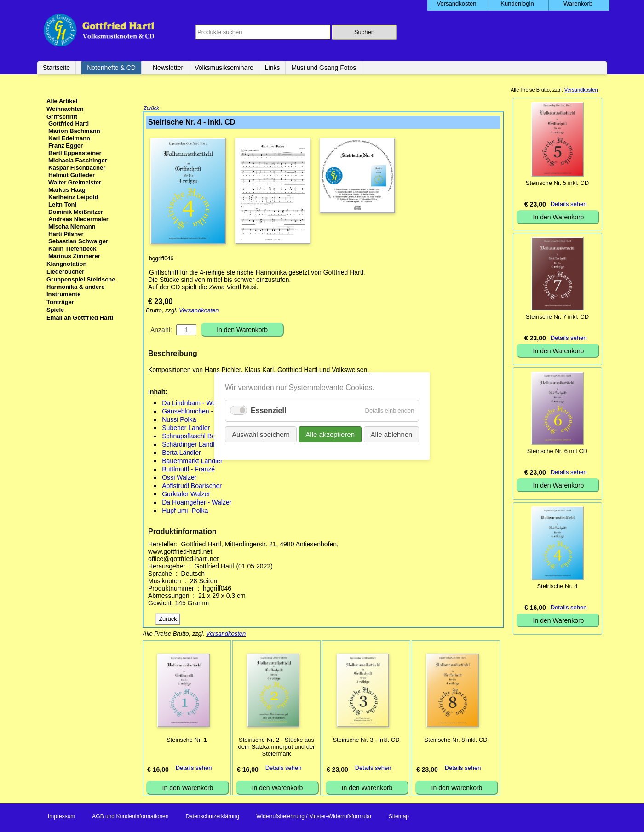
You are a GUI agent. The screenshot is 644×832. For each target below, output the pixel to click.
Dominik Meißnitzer (76, 212)
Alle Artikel (62, 101)
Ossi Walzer (179, 478)
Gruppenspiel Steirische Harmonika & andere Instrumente (81, 287)
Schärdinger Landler (191, 445)
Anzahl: (161, 331)
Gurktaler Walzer (186, 495)
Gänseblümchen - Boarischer (204, 412)
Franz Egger (66, 146)
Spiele (55, 310)
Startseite (56, 68)
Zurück (151, 109)
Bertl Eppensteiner (75, 153)
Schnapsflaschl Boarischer (200, 437)
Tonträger (60, 302)
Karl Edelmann (69, 138)
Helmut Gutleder (72, 175)
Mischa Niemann (72, 227)
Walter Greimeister (75, 182)
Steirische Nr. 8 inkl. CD (456, 741)
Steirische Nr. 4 (557, 586)
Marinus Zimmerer (74, 256)
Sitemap (399, 817)
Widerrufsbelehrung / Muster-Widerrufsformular (314, 817)
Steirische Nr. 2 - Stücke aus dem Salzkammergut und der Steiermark (277, 748)
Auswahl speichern (261, 434)
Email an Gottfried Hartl (80, 318)
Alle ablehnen (391, 434)
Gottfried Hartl (69, 123)
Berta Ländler (181, 453)
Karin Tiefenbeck (72, 249)
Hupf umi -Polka (185, 511)
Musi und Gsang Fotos (324, 68)
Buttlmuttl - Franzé (188, 470)
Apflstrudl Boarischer (192, 487)
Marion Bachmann (74, 131)
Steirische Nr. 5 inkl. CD (557, 183)
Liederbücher (65, 272)
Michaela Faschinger (78, 160)
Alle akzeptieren (330, 434)
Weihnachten (65, 109)
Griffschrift (62, 117)
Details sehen (194, 769)
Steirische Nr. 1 (187, 741)
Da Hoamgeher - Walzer (197, 503)
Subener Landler (186, 429)
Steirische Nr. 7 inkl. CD (557, 317)
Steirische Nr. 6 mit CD (557, 451)
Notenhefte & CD (111, 68)
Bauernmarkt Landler (192, 462)
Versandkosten (199, 311)
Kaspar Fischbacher (77, 168)
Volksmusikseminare (224, 68)
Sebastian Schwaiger (78, 241)
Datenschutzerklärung (212, 817)
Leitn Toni (62, 204)
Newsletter (168, 68)
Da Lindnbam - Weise (193, 404)
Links (273, 68)
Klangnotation (66, 264)
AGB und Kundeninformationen (130, 817)
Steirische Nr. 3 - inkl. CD (366, 741)
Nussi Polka (179, 420)
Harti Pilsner (66, 234)
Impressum (61, 817)
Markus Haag (67, 190)
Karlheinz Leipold (73, 197)
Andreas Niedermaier (78, 219)
